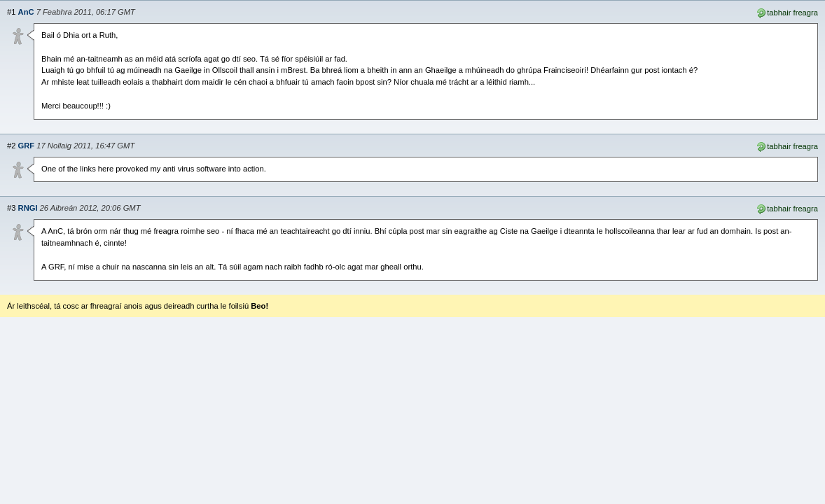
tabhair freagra (787, 12)
